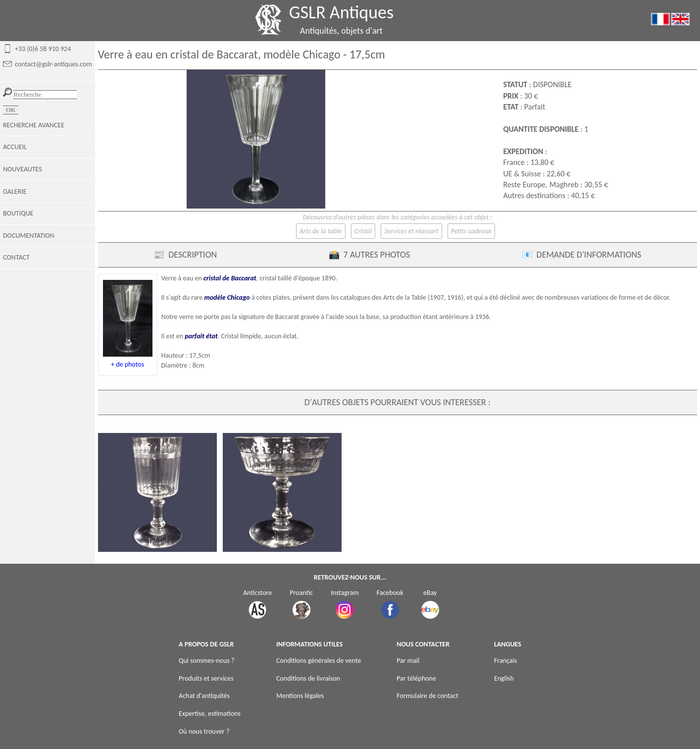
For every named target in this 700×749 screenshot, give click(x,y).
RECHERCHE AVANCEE (34, 125)
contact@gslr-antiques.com (53, 64)
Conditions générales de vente (319, 661)
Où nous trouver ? (204, 731)
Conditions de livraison (308, 678)
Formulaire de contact (427, 696)
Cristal (363, 231)
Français (505, 661)
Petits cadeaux (471, 231)
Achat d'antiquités (204, 696)
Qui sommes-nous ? (206, 661)
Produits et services (206, 678)
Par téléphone (416, 678)
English (504, 678)
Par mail (408, 661)
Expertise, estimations (210, 714)
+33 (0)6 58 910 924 (43, 49)
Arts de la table (321, 231)
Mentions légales (300, 696)
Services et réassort (411, 231)
